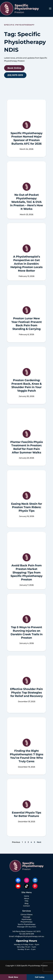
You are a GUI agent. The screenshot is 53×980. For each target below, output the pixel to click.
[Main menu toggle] (50, 8)
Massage (27, 917)
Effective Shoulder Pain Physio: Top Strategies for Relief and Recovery (26, 692)
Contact (26, 906)
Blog (26, 903)
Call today (40, 977)
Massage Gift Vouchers (27, 927)
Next (39, 842)
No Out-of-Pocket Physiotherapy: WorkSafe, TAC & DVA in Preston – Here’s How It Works (26, 202)
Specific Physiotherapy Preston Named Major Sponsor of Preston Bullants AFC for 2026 (26, 138)
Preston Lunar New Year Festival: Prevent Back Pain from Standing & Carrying (27, 324)
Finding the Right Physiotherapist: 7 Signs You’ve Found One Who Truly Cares (27, 756)
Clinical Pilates (27, 915)
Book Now (13, 977)
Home (26, 896)
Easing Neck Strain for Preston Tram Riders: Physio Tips (27, 507)
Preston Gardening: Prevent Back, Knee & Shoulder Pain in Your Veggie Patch (27, 385)
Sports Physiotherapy (27, 924)
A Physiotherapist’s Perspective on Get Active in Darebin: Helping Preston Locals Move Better (26, 264)
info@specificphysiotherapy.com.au (29, 936)
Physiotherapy (26, 922)
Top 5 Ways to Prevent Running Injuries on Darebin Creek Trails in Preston (27, 632)
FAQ (26, 901)
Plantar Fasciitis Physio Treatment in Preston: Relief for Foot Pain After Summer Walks (27, 447)
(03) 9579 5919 (28, 934)
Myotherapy (26, 919)
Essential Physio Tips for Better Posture (26, 814)
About (27, 898)
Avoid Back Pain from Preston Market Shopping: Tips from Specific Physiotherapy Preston (26, 572)
